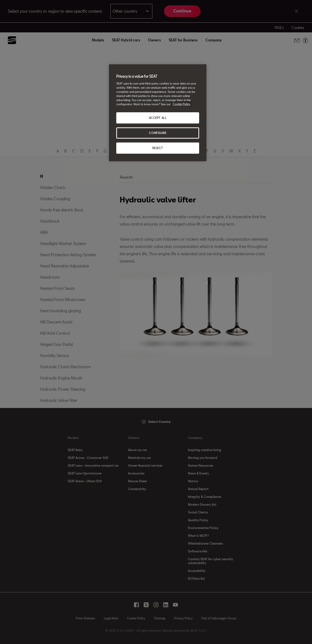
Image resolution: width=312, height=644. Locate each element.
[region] (158, 113)
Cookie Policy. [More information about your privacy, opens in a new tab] (182, 104)
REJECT (158, 148)
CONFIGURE (158, 133)
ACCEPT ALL (158, 118)
